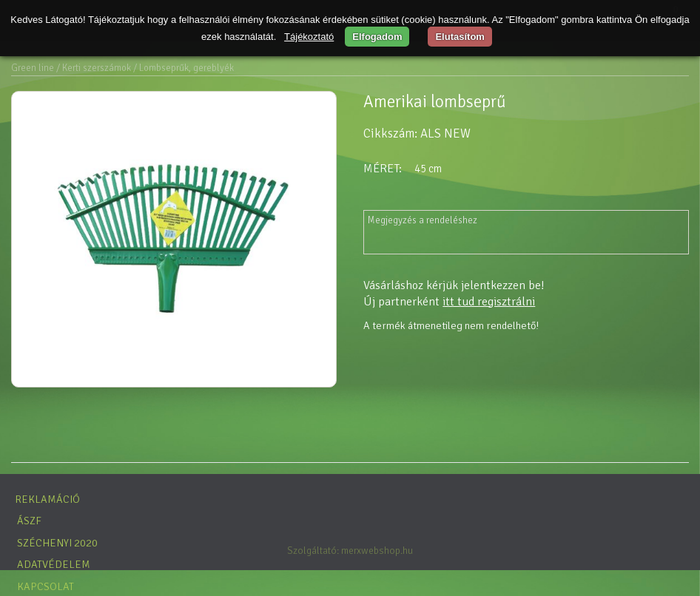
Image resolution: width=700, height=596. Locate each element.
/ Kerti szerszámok (94, 68)
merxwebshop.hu (377, 551)
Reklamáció (47, 499)
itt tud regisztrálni (489, 302)
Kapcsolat (46, 586)
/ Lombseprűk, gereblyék (184, 68)
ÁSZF (29, 521)
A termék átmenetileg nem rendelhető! (451, 325)
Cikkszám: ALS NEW (417, 133)
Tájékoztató (309, 37)
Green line (33, 68)
